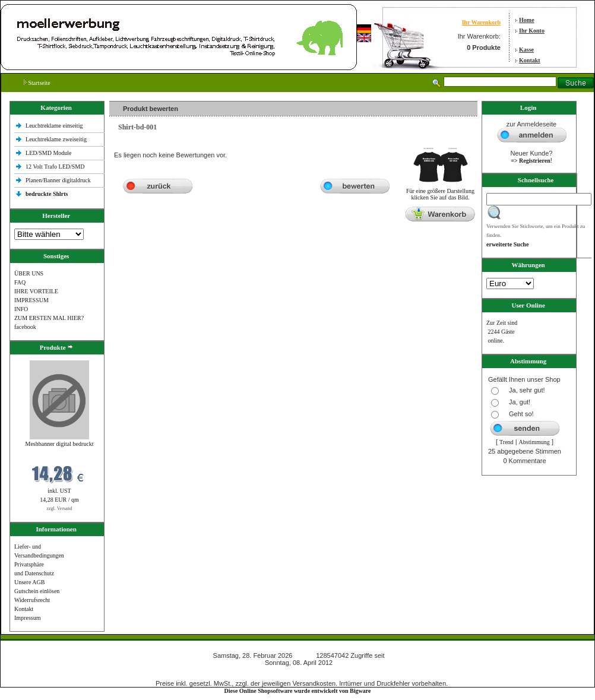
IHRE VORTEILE (36, 291)
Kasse (526, 50)
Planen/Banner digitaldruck (58, 180)
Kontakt (530, 60)
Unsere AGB (29, 582)
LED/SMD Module (49, 153)
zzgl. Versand (60, 509)
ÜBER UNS (29, 273)
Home (527, 20)
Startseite (37, 83)
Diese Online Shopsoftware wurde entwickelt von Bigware (298, 691)
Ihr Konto (532, 31)
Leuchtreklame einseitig (55, 126)
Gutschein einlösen (37, 591)
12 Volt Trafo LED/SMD (55, 167)
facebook (25, 327)
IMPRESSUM (31, 300)
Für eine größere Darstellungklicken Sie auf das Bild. (440, 191)
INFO (21, 309)
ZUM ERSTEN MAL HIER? (49, 318)
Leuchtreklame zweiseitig (57, 139)
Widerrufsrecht (32, 600)
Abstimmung (534, 442)
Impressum (27, 618)
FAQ (20, 282)
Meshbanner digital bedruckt (60, 444)
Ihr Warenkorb (481, 22)
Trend (507, 442)
